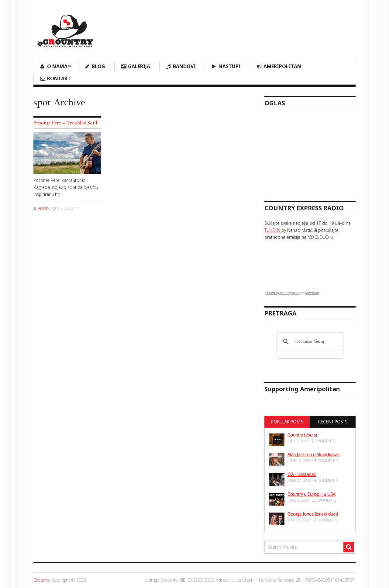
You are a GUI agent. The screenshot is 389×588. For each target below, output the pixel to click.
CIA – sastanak (302, 474)
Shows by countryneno (282, 293)
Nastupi (230, 66)
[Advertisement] (245, 26)
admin (44, 208)
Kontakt (59, 78)
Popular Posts (287, 422)
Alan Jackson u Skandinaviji (313, 455)
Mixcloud (312, 293)
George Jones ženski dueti (313, 514)
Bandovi (184, 66)
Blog (98, 66)
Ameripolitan (282, 66)
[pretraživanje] (309, 342)
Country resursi (302, 435)
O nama (59, 66)
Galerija (139, 66)
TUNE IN (273, 230)
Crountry (42, 580)
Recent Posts (333, 422)
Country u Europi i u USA (311, 494)
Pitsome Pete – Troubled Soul (65, 123)
